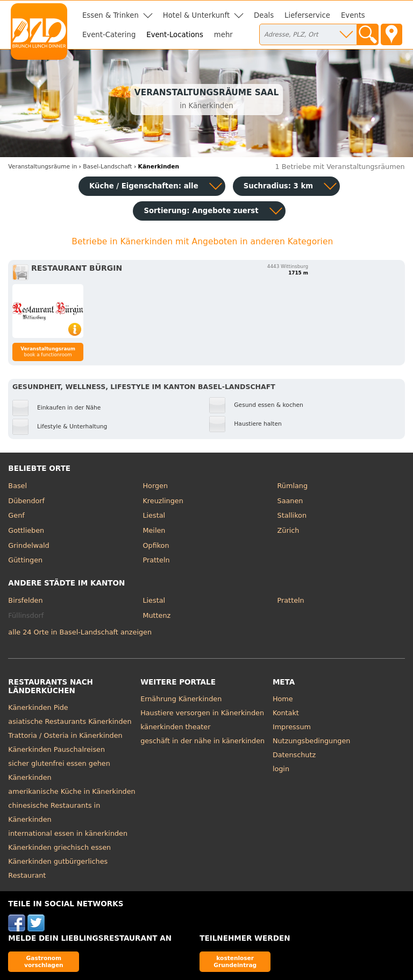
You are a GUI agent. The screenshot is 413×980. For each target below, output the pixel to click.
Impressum (292, 727)
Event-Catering (109, 35)
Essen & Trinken (111, 15)
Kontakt (286, 713)
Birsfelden (25, 600)
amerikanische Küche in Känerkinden (72, 791)
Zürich (289, 530)
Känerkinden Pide (38, 707)
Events (353, 15)
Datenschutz (294, 755)
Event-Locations (175, 35)
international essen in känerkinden (68, 833)
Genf (16, 515)
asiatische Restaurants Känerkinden (70, 721)
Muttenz (156, 615)
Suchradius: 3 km (278, 186)
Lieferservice (307, 15)
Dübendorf (26, 501)
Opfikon (156, 545)
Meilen (154, 530)
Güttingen (25, 560)
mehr (223, 35)
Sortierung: (201, 211)
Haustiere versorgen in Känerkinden (202, 713)
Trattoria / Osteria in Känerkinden (65, 735)
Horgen (155, 486)
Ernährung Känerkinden (181, 699)
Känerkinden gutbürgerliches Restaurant (58, 868)
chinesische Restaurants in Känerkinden (54, 812)
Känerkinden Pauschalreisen (56, 749)
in (42, 167)
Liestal (154, 515)
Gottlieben (26, 530)
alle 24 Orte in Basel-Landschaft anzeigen (80, 632)
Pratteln (156, 560)
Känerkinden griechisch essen (59, 847)
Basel (17, 486)
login (281, 769)
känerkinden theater (175, 727)
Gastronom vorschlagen (44, 961)
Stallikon (292, 515)
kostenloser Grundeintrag (235, 961)
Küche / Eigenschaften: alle (144, 186)
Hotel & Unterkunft (196, 15)
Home (283, 699)
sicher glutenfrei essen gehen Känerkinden (59, 770)
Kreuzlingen (163, 501)
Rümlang (293, 486)
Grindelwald (29, 545)
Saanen (290, 501)
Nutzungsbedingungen (312, 741)
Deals (264, 15)
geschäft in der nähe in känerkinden (202, 741)
